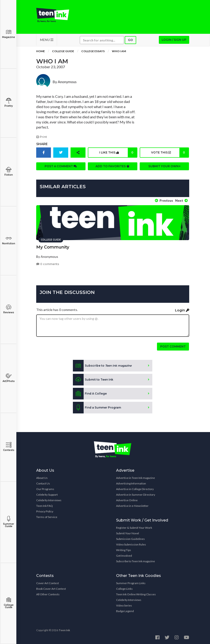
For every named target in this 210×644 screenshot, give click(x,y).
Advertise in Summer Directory (136, 495)
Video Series (124, 605)
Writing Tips (124, 550)
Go (130, 40)
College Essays (93, 51)
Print (42, 137)
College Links (124, 589)
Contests (9, 447)
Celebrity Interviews (49, 500)
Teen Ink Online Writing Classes (136, 594)
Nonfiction (9, 240)
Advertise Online (127, 500)
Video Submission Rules (131, 544)
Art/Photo (9, 378)
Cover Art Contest (48, 583)
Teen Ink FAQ (44, 506)
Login (182, 310)
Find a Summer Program (97, 408)
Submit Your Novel (128, 533)
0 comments (48, 264)
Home (41, 51)
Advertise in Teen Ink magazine (135, 478)
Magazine (9, 34)
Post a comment (61, 166)
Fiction (9, 172)
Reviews (9, 309)
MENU (47, 40)
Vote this (170, 153)
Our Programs (45, 489)
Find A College (90, 394)
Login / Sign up (174, 40)
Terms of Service (47, 517)
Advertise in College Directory (135, 489)
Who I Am (119, 51)
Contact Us (43, 483)
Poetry (9, 103)
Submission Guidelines (130, 539)
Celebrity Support (47, 495)
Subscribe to (102, 366)
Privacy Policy (45, 511)
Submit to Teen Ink (93, 380)
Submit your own (164, 166)
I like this (118, 153)
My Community (53, 247)
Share (42, 144)
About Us (42, 478)
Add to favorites (113, 166)
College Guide (9, 603)
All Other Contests (48, 594)
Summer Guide (9, 522)
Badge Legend (125, 611)
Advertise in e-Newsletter (132, 506)
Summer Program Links (131, 583)
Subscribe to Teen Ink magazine (135, 561)
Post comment (173, 346)
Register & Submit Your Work (134, 528)
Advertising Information (131, 483)
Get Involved (124, 556)
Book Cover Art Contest (51, 589)
